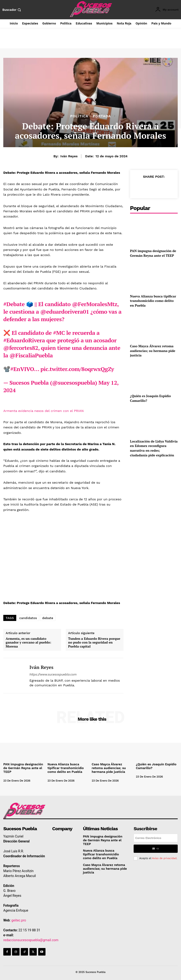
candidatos (28, 618)
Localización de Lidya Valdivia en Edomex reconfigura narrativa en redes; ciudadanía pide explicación (154, 448)
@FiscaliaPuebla (31, 355)
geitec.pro (19, 920)
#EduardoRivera (24, 340)
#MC (59, 333)
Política (79, 116)
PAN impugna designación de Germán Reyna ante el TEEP (153, 253)
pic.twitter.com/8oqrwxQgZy (77, 369)
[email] (156, 838)
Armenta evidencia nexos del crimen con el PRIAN (43, 411)
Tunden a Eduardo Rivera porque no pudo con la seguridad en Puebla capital (94, 643)
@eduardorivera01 (65, 312)
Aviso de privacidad (164, 858)
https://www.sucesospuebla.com (53, 674)
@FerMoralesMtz (95, 304)
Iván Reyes (69, 156)
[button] (12, 10)
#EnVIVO (22, 369)
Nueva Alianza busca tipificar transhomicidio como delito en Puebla (153, 301)
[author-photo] (17, 776)
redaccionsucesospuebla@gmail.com (31, 940)
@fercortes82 (21, 348)
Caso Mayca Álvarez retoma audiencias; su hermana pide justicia (153, 351)
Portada (102, 116)
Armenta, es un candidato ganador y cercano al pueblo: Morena (28, 643)
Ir (156, 848)
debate (48, 618)
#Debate (14, 304)
